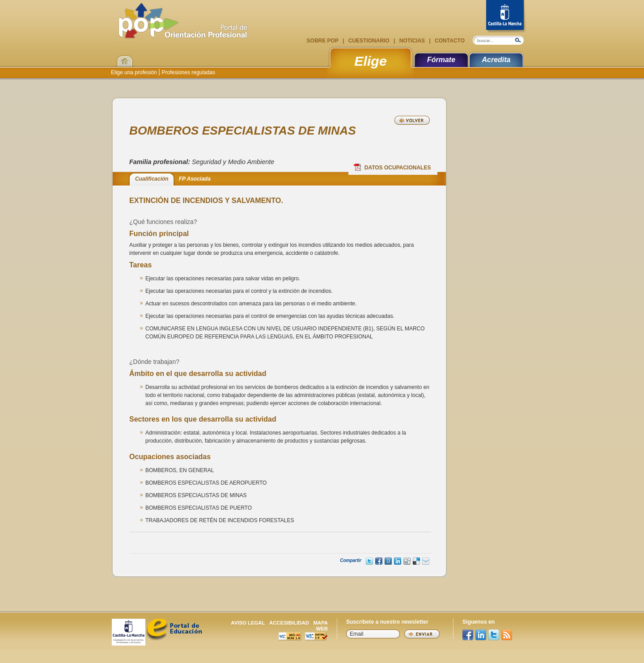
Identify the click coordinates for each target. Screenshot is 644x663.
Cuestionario (369, 41)
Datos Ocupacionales (392, 167)
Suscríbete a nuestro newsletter (387, 622)
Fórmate (441, 60)
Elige (371, 61)
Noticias (412, 41)
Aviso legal (248, 623)
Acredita (496, 60)
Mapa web (320, 626)
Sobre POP (323, 41)
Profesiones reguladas (188, 72)
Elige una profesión (135, 72)
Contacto (449, 41)
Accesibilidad (289, 623)
